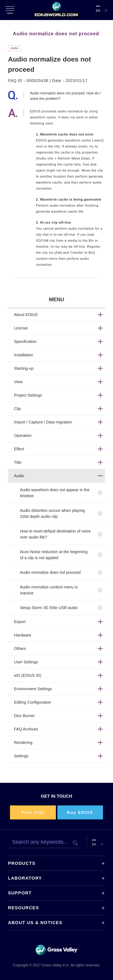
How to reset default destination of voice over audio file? (55, 534)
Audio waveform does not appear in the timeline (55, 493)
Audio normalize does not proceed (50, 572)
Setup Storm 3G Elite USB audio (49, 608)
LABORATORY (25, 878)
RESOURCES (23, 908)
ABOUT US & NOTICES (35, 923)
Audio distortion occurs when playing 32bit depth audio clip (52, 513)
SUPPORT (20, 893)
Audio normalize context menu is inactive (49, 590)
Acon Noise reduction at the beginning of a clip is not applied (54, 555)
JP (106, 11)
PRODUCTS (22, 863)
